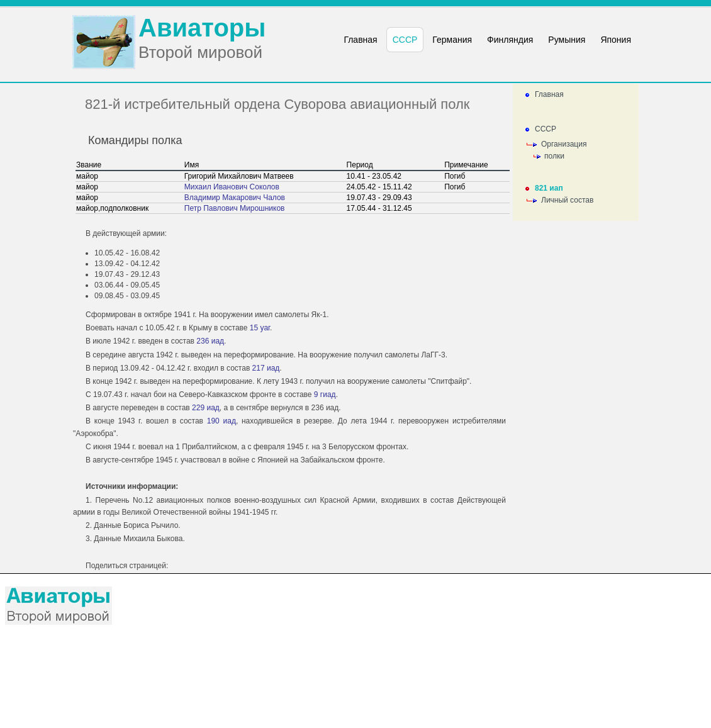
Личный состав (567, 200)
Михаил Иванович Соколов (232, 187)
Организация (564, 144)
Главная (549, 94)
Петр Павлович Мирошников (235, 208)
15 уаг (260, 328)
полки (554, 156)
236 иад (210, 341)
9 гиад (325, 395)
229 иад (206, 408)
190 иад (221, 421)
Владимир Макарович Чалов (235, 198)
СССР (546, 129)
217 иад (266, 368)
